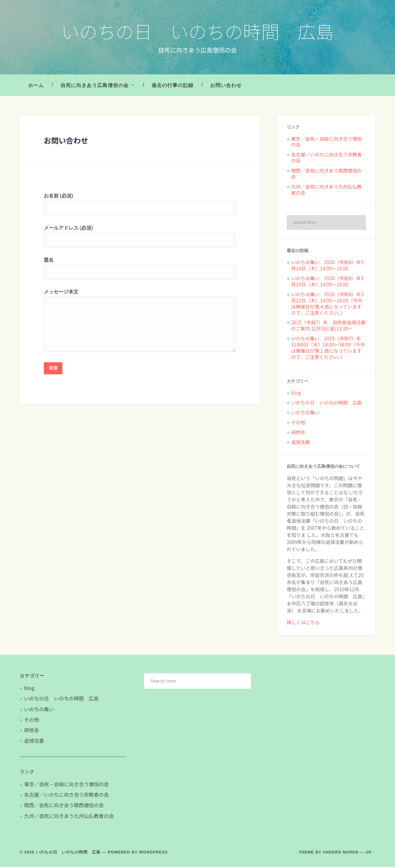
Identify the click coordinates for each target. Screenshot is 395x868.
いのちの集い (305, 413)
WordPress (154, 853)
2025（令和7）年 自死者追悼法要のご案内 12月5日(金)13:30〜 (328, 327)
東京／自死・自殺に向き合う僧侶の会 (326, 143)
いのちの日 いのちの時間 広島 (198, 31)
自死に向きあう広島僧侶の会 (95, 86)
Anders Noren (341, 853)
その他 (298, 423)
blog (296, 394)
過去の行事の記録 (173, 86)
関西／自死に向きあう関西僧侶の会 (326, 175)
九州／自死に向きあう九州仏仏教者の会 (326, 191)
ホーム (36, 86)
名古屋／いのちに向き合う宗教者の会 (326, 159)
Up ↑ (371, 853)
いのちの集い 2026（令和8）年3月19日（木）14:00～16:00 (327, 282)
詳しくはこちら (303, 623)
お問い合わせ (226, 86)
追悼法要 (300, 443)
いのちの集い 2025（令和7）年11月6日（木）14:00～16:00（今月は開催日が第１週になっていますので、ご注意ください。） (328, 349)
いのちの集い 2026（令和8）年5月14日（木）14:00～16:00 (327, 267)
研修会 (298, 433)
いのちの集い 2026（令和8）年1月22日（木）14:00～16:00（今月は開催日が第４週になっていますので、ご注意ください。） (327, 305)
